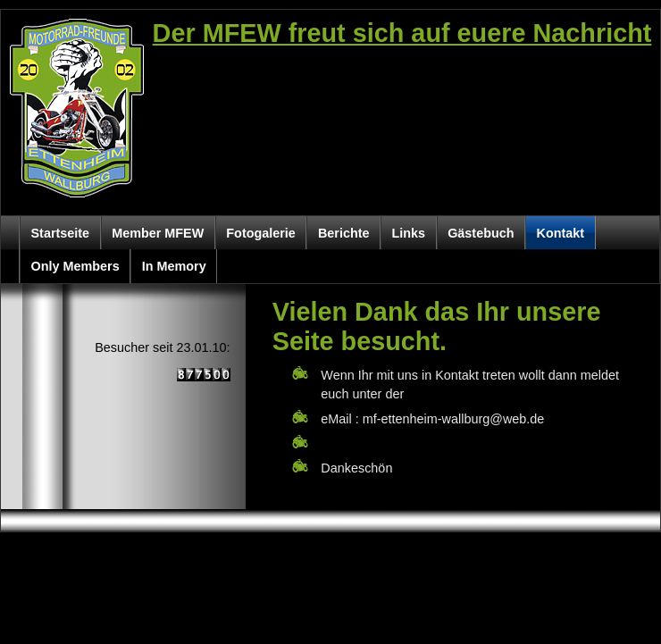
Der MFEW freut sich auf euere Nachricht (402, 33)
